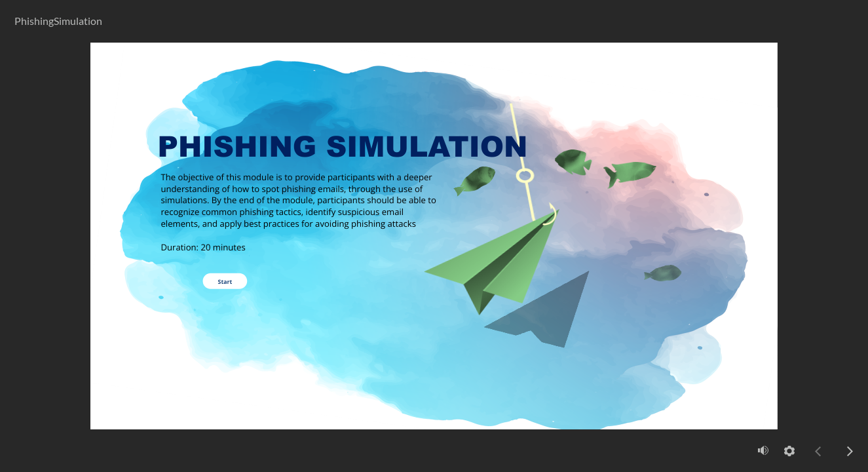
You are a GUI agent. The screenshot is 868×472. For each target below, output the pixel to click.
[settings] (789, 451)
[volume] (763, 450)
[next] (850, 451)
